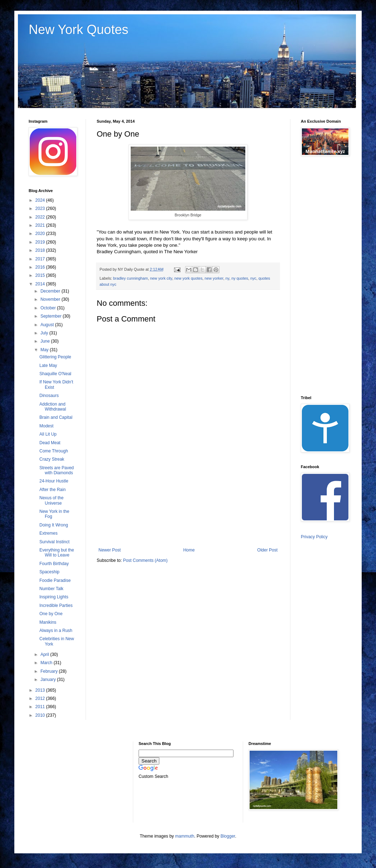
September (52, 316)
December (51, 291)
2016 (41, 267)
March (47, 663)
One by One (51, 614)
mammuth (185, 836)
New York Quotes (78, 30)
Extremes (49, 533)
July (45, 333)
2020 (41, 234)
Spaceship (49, 572)
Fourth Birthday (54, 564)
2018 (41, 250)
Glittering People (55, 357)
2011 (41, 707)
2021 (41, 225)
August (48, 325)
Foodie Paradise (55, 580)
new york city (161, 278)
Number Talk (51, 589)
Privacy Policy (314, 537)
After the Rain (52, 490)
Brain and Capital (56, 417)
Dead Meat (50, 443)
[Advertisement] (188, 512)
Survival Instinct (54, 542)
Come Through (54, 451)
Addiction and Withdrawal (53, 407)
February (50, 671)
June (46, 341)
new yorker (214, 278)
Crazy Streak (52, 459)
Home (189, 550)
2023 (41, 209)
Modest (46, 426)
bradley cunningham (131, 278)
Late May (48, 366)
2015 (41, 275)
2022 (41, 217)
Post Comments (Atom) (145, 560)
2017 (41, 259)
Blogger (228, 836)
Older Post (267, 550)
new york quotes (189, 278)
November (51, 299)
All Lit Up (48, 434)
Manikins (48, 622)
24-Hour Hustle (54, 481)
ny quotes (240, 278)
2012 (41, 698)
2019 (41, 242)
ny (228, 278)
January (49, 680)
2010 (41, 715)
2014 (41, 284)
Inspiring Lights (54, 597)
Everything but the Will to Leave (57, 553)
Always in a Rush (56, 631)
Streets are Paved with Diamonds (57, 470)
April (45, 654)
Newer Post (110, 550)
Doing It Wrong (54, 525)
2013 (41, 690)
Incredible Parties (56, 605)
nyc (253, 278)
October (49, 308)
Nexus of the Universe (51, 500)
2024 (41, 200)
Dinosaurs (49, 396)
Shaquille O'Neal (55, 374)
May (45, 350)
